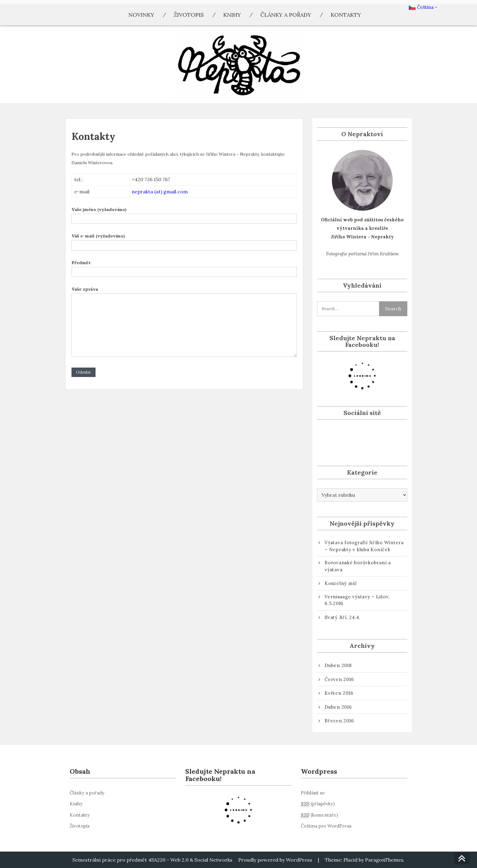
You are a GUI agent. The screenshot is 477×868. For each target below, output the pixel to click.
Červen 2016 (339, 679)
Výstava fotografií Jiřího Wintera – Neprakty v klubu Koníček (364, 546)
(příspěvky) (318, 804)
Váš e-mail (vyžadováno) (184, 240)
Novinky (141, 15)
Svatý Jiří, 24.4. (343, 617)
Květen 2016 (339, 693)
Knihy (232, 15)
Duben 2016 (338, 707)
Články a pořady (286, 15)
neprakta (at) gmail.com (160, 192)
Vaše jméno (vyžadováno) (184, 214)
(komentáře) (319, 815)
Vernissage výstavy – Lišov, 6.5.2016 (357, 600)
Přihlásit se (313, 793)
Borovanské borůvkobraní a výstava (358, 566)
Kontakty (346, 15)
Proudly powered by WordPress (275, 860)
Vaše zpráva (184, 322)
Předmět (184, 267)
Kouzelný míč (341, 583)
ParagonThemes (384, 860)
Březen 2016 (339, 721)
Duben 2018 (338, 665)
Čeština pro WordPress (326, 826)
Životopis (189, 15)
